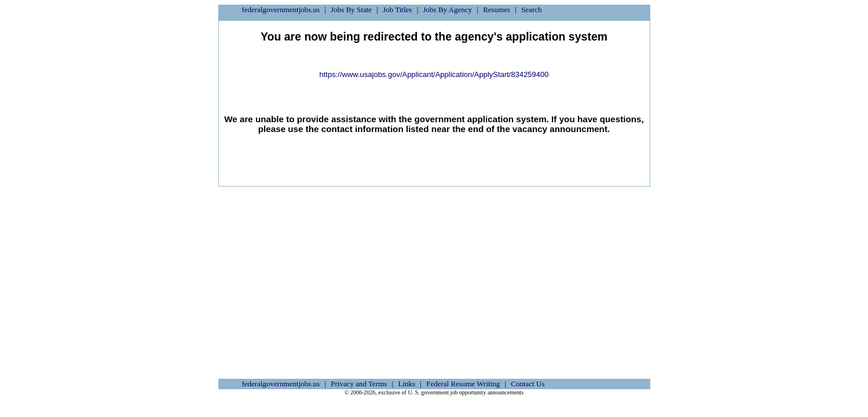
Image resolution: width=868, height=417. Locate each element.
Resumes (497, 10)
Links (406, 384)
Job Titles (397, 10)
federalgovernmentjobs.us (281, 10)
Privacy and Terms (359, 384)
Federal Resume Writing (463, 384)
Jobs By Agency (448, 10)
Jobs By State (351, 10)
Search (531, 10)
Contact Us (528, 384)
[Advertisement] (434, 273)
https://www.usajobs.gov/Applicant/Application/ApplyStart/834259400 (434, 74)
